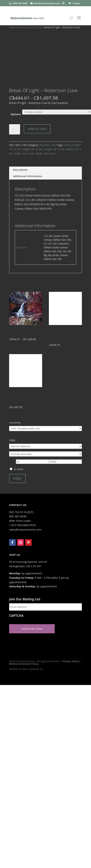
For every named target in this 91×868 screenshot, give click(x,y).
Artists (21, 27)
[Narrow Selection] (45, 446)
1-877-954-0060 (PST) (23, 525)
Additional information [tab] (28, 176)
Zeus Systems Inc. (33, 669)
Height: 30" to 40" (55, 149)
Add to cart (37, 129)
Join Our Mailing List (25, 599)
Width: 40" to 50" (46, 154)
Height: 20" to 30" (32, 149)
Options (16, 114)
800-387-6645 (18, 516)
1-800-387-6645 (20, 3)
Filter (17, 478)
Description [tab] (20, 170)
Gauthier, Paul (35, 27)
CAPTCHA (16, 616)
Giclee (67, 145)
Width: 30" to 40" (24, 154)
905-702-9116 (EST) (21, 512)
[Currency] (45, 429)
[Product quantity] (15, 129)
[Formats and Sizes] (45, 454)
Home (12, 27)
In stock (19, 469)
